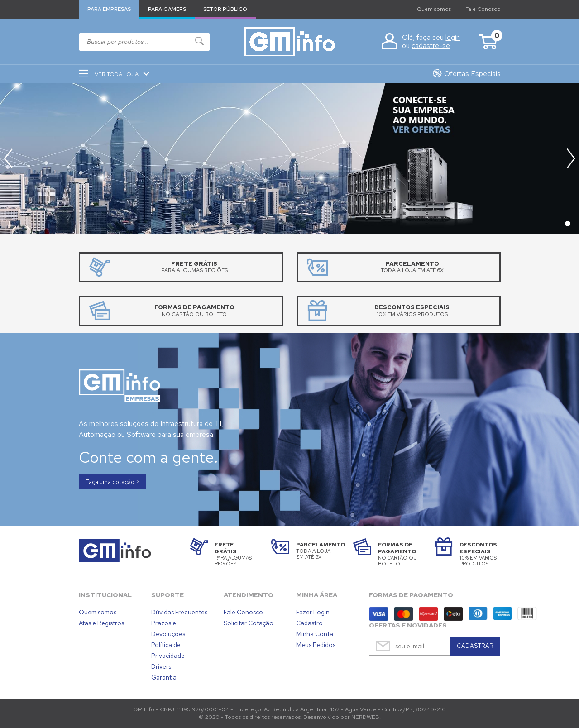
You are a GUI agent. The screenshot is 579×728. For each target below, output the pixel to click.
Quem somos (434, 9)
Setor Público (225, 9)
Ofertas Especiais (472, 74)
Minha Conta (315, 634)
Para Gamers (167, 9)
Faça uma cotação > (112, 482)
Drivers (161, 666)
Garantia (164, 677)
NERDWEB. (366, 717)
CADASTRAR (475, 646)
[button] (571, 158)
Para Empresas (109, 9)
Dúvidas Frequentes (179, 612)
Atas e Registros (101, 623)
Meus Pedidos (316, 645)
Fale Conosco (483, 9)
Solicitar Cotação (249, 623)
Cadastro (309, 623)
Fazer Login (313, 612)
